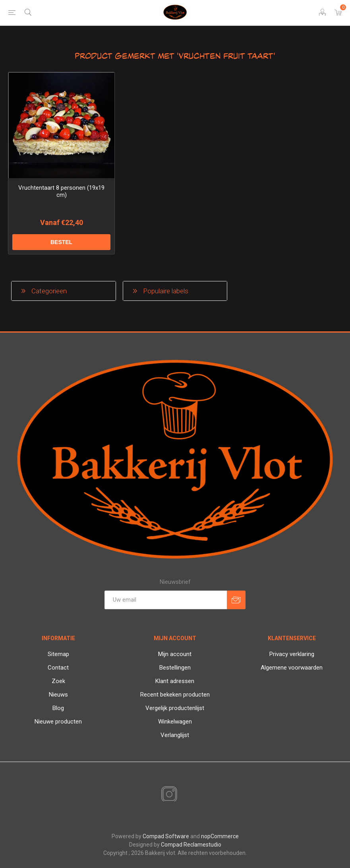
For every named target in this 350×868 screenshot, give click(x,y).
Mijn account (175, 654)
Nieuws (58, 695)
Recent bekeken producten (175, 695)
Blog (58, 708)
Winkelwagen (175, 722)
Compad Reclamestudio (191, 845)
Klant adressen (175, 681)
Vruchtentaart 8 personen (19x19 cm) (61, 191)
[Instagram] (168, 795)
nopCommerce (220, 836)
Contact (58, 668)
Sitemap (58, 654)
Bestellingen (175, 668)
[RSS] (183, 795)
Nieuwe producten (58, 722)
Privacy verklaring (292, 654)
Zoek (58, 681)
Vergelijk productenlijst (175, 708)
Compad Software (166, 836)
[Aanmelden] (166, 600)
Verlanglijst (175, 735)
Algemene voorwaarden (292, 668)
